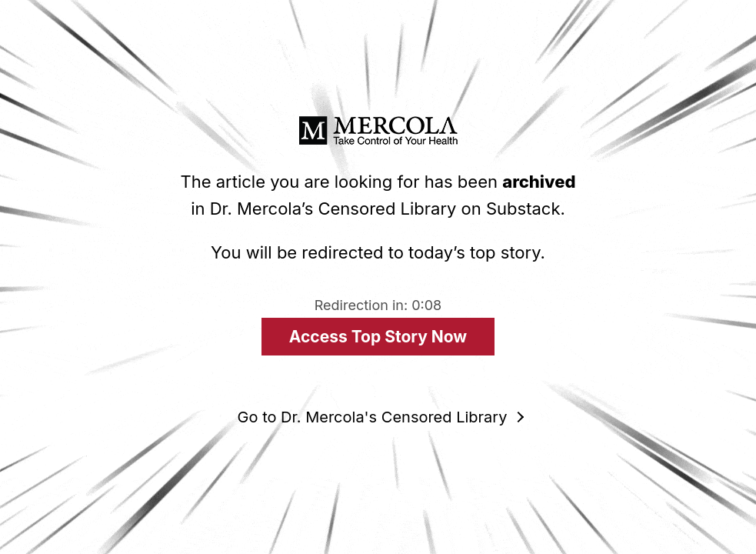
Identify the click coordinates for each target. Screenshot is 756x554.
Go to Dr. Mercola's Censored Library (373, 417)
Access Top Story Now (378, 337)
